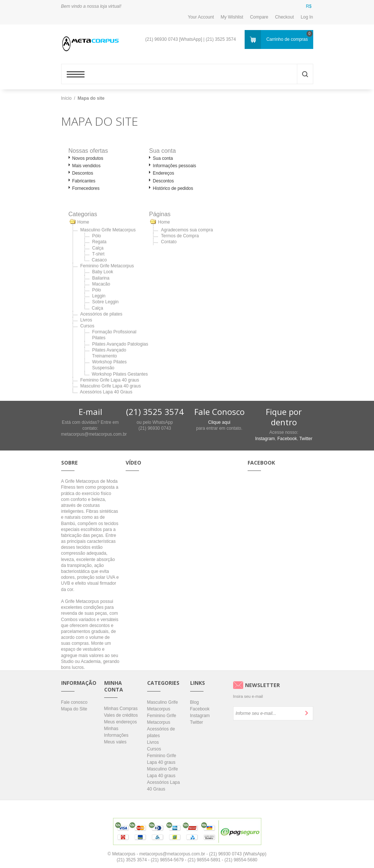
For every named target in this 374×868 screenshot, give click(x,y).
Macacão (101, 284)
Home (83, 222)
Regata (100, 242)
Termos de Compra (180, 236)
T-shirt (98, 254)
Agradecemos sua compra (187, 230)
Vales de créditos (121, 715)
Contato (169, 242)
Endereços (163, 173)
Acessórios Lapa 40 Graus (106, 392)
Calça (98, 248)
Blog (195, 702)
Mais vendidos (87, 166)
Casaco (100, 260)
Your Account (201, 17)
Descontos (83, 173)
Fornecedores (86, 188)
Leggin (99, 296)
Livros (86, 320)
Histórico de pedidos (173, 188)
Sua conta (163, 158)
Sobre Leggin (105, 302)
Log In (307, 17)
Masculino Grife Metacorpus (108, 230)
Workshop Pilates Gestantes (120, 374)
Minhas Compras (121, 709)
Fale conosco (74, 702)
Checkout (284, 17)
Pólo (97, 236)
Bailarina (101, 278)
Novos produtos (88, 158)
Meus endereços (121, 722)
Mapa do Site (74, 709)
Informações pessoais (174, 166)
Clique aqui (219, 422)
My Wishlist (232, 17)
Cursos (87, 326)
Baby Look (103, 272)
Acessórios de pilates (101, 314)
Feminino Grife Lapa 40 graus (110, 380)
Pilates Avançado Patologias (120, 344)
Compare (259, 17)
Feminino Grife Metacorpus (107, 266)
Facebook (287, 439)
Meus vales (115, 742)
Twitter (306, 439)
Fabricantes (84, 181)
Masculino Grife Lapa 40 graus (111, 386)
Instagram (265, 439)
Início (67, 98)
